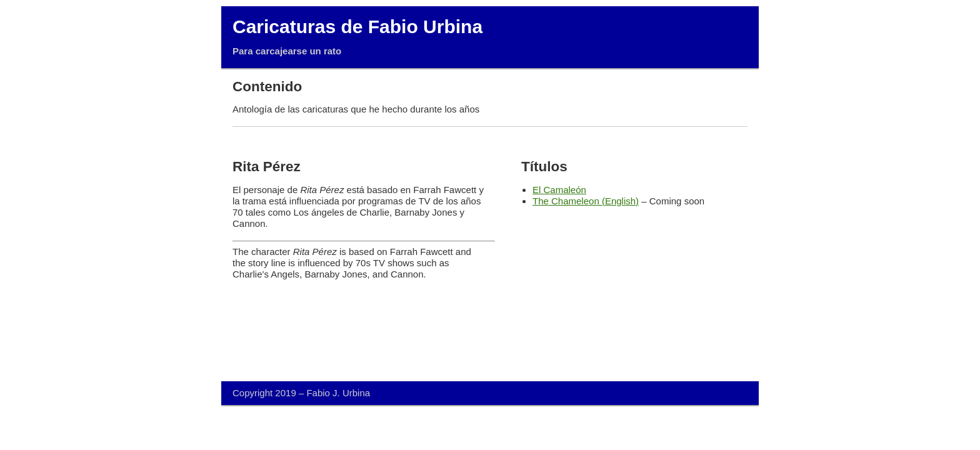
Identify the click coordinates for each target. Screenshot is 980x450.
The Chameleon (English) (586, 201)
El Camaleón (559, 190)
